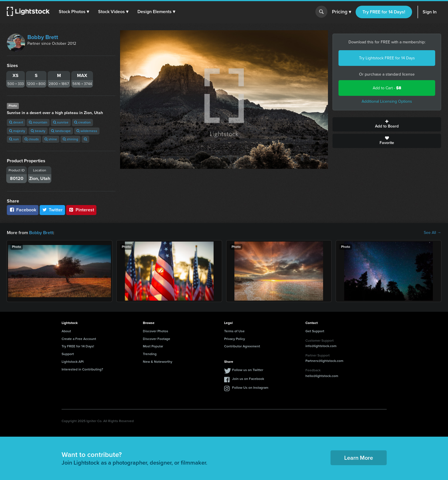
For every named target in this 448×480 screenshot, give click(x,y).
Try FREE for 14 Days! (384, 12)
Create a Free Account (79, 339)
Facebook (23, 210)
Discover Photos (156, 331)
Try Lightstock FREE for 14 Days (387, 58)
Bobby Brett (43, 37)
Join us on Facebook (248, 379)
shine (51, 139)
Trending (150, 354)
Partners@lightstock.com (324, 361)
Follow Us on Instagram (250, 388)
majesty (17, 131)
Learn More (359, 458)
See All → (432, 233)
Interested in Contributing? (82, 369)
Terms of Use (234, 331)
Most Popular (153, 346)
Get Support (315, 331)
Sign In (430, 12)
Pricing (341, 12)
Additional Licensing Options (387, 101)
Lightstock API (73, 362)
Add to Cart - (387, 88)
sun (14, 139)
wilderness (87, 131)
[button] (74, 12)
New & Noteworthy (158, 362)
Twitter (52, 210)
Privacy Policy (235, 339)
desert (16, 122)
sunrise (61, 122)
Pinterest (81, 210)
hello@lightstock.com (322, 376)
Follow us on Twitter (248, 370)
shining (70, 139)
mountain (38, 122)
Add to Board (387, 124)
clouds (32, 139)
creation (82, 122)
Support (68, 354)
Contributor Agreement (242, 346)
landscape (61, 131)
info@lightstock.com (321, 346)
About (66, 331)
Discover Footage (157, 339)
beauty (38, 131)
